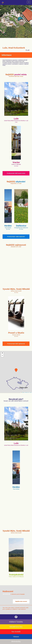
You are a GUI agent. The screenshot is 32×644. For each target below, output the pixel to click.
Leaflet (23, 392)
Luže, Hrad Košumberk (14, 48)
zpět (28, 50)
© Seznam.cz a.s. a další (28, 392)
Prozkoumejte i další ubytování (16, 237)
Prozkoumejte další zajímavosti (16, 344)
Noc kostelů (16, 632)
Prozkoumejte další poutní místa (16, 173)
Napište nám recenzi (21, 601)
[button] (16, 370)
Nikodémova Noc (16, 627)
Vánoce (16, 637)
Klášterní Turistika (16, 622)
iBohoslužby (16, 641)
